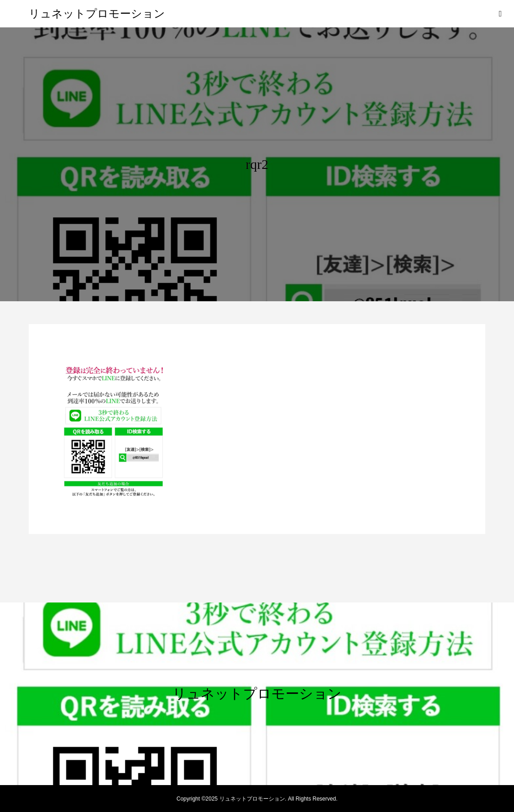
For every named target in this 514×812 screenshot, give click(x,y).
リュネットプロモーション (97, 14)
